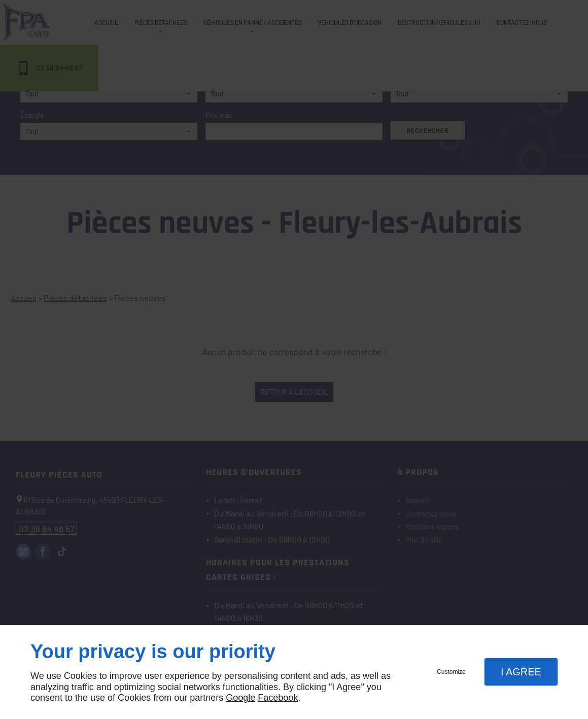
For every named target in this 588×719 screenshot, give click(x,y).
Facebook (278, 698)
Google (240, 698)
